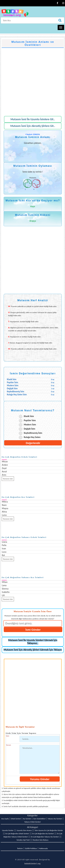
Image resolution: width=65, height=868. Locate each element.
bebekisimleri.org (32, 864)
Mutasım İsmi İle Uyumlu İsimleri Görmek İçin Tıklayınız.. (33, 642)
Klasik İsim (29, 416)
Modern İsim (30, 425)
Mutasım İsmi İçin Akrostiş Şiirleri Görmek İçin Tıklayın (33, 650)
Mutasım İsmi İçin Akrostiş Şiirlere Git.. (33, 126)
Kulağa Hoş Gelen (32, 437)
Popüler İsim (30, 420)
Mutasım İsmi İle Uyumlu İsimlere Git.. (33, 119)
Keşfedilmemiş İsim (33, 433)
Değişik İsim (29, 429)
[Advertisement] (32, 80)
